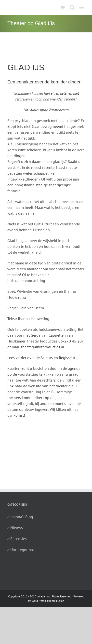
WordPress (38, 601)
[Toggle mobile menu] (82, 7)
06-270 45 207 (71, 341)
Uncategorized (22, 550)
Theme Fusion (55, 601)
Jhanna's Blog (22, 517)
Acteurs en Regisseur (58, 358)
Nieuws (17, 528)
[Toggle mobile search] (72, 7)
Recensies (19, 539)
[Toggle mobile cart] (62, 7)
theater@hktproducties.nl (43, 347)
